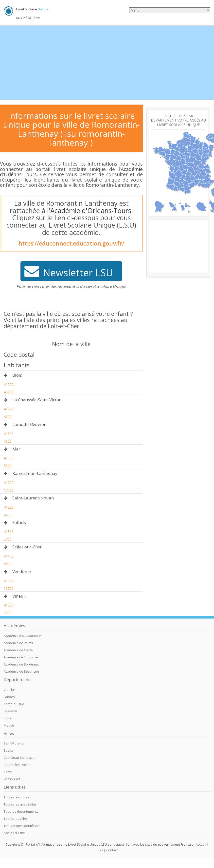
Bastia (8, 750)
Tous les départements (21, 811)
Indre (8, 718)
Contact (112, 850)
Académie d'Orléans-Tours (91, 210)
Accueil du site (14, 833)
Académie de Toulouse (21, 657)
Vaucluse (11, 690)
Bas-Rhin (10, 711)
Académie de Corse (18, 650)
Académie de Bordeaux (21, 664)
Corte (8, 772)
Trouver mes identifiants (22, 826)
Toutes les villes (16, 819)
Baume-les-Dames (18, 765)
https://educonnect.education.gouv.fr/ (71, 243)
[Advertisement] (107, 63)
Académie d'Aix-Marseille (22, 636)
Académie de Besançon (21, 671)
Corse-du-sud (14, 704)
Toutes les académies (20, 804)
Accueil (201, 844)
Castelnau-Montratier (20, 758)
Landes (9, 697)
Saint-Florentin (15, 743)
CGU (100, 850)
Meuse (9, 725)
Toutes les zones (17, 797)
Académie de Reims (18, 643)
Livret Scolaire (32, 9)
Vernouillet (12, 779)
